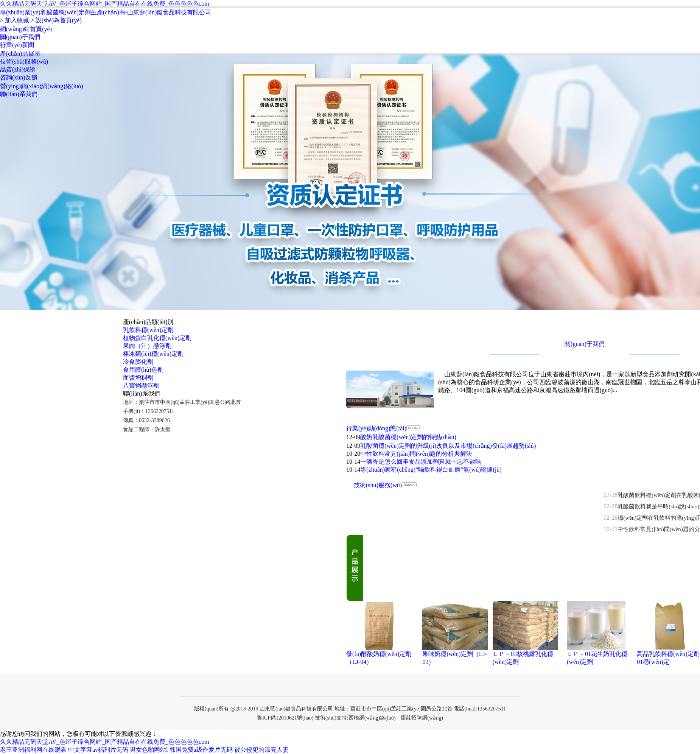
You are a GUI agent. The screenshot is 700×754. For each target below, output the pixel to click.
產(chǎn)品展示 (20, 54)
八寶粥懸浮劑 (141, 386)
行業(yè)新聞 (17, 45)
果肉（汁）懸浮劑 (147, 346)
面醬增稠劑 (138, 378)
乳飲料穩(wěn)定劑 (148, 330)
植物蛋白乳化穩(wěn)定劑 (157, 338)
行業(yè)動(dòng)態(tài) (376, 428)
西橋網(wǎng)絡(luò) (372, 718)
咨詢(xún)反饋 (19, 77)
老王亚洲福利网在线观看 (33, 750)
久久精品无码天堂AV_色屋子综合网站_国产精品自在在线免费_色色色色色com (105, 4)
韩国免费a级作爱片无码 (201, 750)
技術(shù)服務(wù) (24, 62)
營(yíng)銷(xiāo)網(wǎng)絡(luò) (42, 86)
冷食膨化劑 (138, 362)
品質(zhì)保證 (18, 69)
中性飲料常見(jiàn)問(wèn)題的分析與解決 (416, 454)
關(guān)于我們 (20, 37)
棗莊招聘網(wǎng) (422, 718)
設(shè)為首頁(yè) (59, 20)
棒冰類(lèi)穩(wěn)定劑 (153, 354)
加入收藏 (17, 20)
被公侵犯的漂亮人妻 (261, 750)
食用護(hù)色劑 (143, 370)
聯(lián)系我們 (19, 94)
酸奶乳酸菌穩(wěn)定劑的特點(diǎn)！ (408, 437)
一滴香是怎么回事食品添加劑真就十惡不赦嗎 (421, 462)
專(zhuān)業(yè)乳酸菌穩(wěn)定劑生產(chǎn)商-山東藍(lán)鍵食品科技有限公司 (106, 12)
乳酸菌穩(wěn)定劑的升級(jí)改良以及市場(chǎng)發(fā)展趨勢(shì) (448, 446)
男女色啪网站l (149, 750)
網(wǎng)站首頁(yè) (26, 29)
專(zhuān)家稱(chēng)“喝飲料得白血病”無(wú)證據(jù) (431, 470)
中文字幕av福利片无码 (98, 750)
